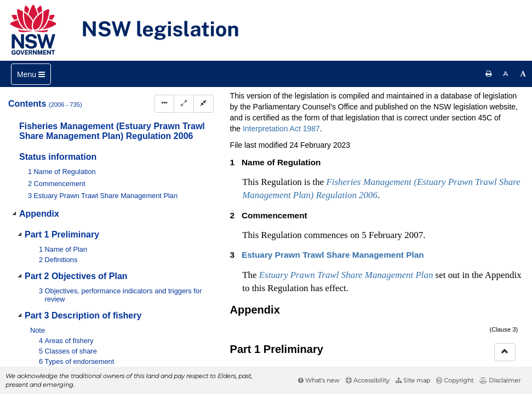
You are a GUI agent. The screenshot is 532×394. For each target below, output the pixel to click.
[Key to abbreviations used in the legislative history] (389, 133)
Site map (413, 380)
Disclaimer (500, 380)
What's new (319, 380)
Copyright (455, 380)
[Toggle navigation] (31, 74)
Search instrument (355, 115)
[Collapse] (204, 104)
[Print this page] (489, 74)
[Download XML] (450, 133)
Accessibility (368, 380)
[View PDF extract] (429, 133)
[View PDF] (409, 133)
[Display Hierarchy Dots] (164, 104)
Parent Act (360, 97)
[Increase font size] (523, 74)
